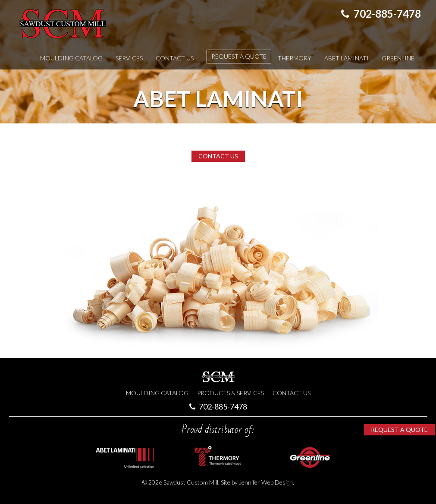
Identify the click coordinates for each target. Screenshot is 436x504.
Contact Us (175, 58)
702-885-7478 (381, 14)
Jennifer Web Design (266, 482)
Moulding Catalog (71, 58)
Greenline (398, 58)
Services (129, 58)
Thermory (295, 58)
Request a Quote (239, 56)
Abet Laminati (347, 58)
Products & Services (231, 393)
